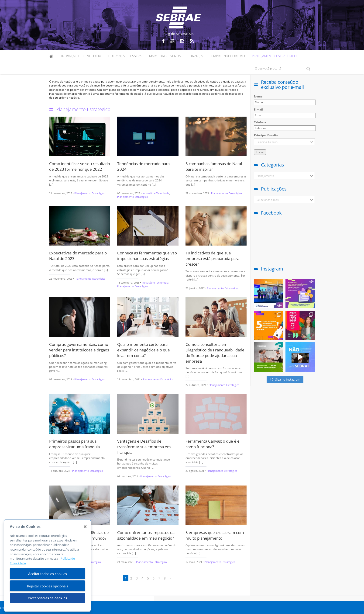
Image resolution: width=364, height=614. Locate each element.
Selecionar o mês (268, 200)
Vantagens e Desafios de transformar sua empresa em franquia (144, 447)
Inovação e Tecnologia (81, 56)
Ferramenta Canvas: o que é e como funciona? (213, 444)
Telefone (260, 122)
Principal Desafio (266, 135)
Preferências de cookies (47, 598)
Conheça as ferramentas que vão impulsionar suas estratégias (147, 256)
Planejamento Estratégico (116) (265, 177)
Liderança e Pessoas (125, 56)
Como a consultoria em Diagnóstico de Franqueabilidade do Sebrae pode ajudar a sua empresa (215, 353)
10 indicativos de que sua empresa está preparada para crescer (212, 258)
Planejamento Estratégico (274, 56)
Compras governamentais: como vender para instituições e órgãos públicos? (79, 350)
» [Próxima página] (170, 578)
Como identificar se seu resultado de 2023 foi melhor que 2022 (80, 166)
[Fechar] (85, 527)
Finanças (197, 56)
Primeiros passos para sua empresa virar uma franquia (74, 444)
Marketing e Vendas (166, 56)
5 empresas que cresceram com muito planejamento (215, 535)
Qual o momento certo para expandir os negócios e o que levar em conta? (144, 350)
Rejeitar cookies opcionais (47, 586)
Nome (258, 96)
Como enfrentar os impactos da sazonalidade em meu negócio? (146, 535)
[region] (47, 565)
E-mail (258, 109)
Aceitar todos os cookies (47, 574)
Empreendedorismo (228, 56)
